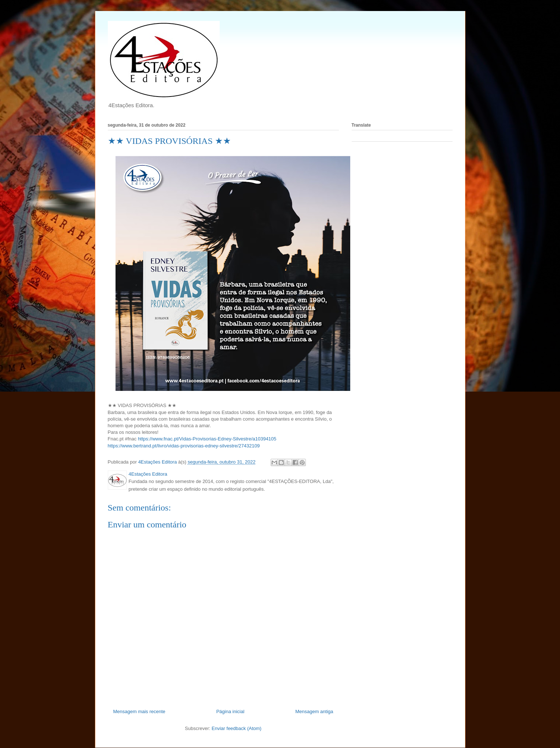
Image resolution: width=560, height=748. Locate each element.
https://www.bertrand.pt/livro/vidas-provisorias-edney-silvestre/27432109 (184, 446)
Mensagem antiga (314, 711)
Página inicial (230, 711)
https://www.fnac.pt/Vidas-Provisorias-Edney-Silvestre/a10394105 (207, 439)
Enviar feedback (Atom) (237, 728)
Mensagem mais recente (139, 711)
